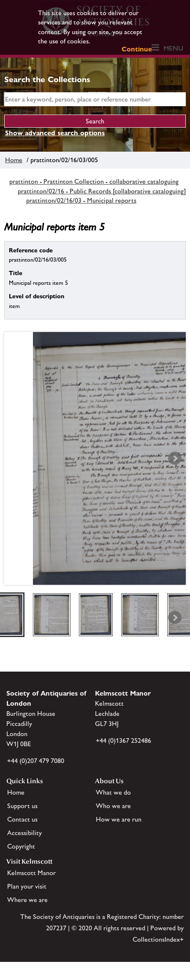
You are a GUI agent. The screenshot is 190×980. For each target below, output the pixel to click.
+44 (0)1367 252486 (123, 740)
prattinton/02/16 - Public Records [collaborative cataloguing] (102, 191)
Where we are (27, 900)
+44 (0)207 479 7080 (36, 761)
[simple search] (95, 99)
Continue (137, 49)
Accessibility (24, 833)
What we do (113, 792)
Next (175, 458)
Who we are (113, 806)
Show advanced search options (55, 133)
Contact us (22, 819)
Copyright (21, 846)
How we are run (119, 819)
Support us (22, 806)
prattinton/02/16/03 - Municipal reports (81, 200)
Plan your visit (27, 886)
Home (14, 160)
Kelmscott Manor (31, 873)
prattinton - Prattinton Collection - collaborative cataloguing (94, 181)
